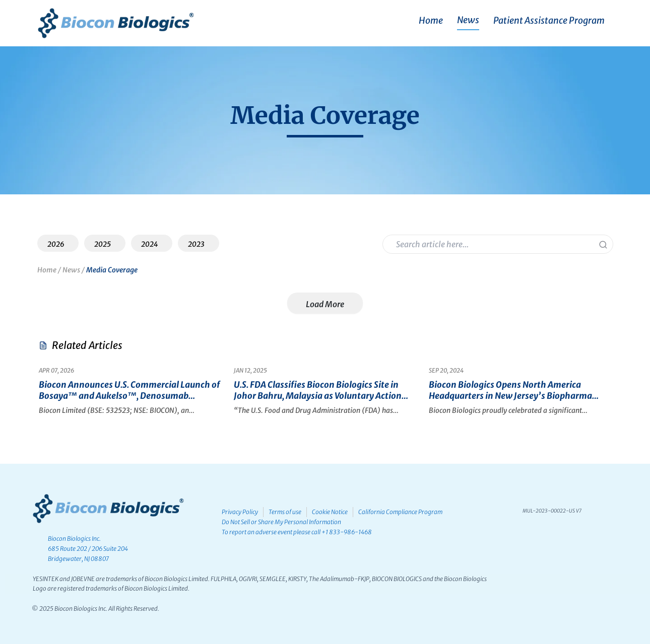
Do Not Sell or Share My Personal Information (282, 522)
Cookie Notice (335, 512)
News (468, 20)
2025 (103, 244)
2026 (56, 244)
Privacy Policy (241, 512)
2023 (196, 244)
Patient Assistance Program (549, 20)
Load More (325, 304)
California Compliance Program (407, 512)
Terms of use (288, 512)
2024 (150, 244)
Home (431, 20)
